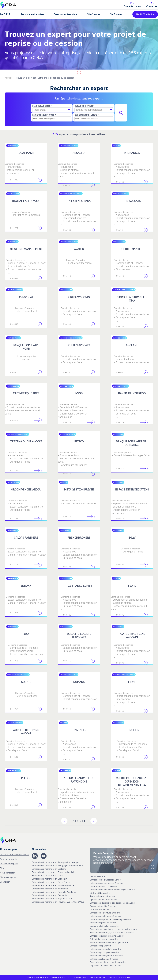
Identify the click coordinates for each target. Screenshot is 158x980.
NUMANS (79, 682)
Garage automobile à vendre (103, 906)
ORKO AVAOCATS (79, 297)
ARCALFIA (79, 153)
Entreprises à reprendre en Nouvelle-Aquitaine (54, 892)
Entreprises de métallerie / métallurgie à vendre (113, 890)
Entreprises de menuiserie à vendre (107, 883)
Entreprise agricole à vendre (103, 923)
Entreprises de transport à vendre (106, 880)
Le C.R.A (5, 14)
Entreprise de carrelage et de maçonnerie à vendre (114, 929)
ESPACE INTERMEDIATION (132, 489)
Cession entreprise (65, 14)
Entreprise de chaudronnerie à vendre (108, 962)
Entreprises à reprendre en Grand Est (50, 879)
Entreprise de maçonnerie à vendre (106, 956)
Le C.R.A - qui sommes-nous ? (15, 854)
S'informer (94, 14)
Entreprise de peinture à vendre (105, 913)
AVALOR (79, 249)
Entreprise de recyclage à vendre (105, 949)
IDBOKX (26, 586)
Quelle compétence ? (84, 106)
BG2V (132, 537)
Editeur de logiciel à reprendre (104, 926)
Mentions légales (8, 877)
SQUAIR (26, 682)
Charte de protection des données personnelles (48, 978)
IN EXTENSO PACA (79, 201)
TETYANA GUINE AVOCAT (26, 441)
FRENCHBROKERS (79, 537)
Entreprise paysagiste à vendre (104, 952)
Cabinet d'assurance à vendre (104, 939)
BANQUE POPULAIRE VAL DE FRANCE (132, 443)
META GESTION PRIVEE (79, 489)
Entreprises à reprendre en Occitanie (50, 895)
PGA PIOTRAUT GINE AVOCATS (132, 635)
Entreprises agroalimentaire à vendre (107, 936)
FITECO (79, 441)
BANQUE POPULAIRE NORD (26, 347)
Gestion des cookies (80, 978)
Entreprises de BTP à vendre (103, 886)
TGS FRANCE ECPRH (79, 586)
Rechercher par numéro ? (86, 115)
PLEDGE (26, 778)
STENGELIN (132, 730)
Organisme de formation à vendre (106, 965)
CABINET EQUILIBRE (26, 393)
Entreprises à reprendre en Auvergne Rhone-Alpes (56, 862)
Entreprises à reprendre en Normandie (50, 889)
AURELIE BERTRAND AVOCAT (26, 732)
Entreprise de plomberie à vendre (106, 916)
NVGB (79, 393)
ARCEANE (132, 345)
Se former (116, 14)
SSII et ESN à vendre (100, 893)
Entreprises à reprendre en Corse (48, 875)
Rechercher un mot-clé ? (44, 115)
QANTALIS (79, 730)
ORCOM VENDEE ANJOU (26, 489)
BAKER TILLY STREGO (132, 393)
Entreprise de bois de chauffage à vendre (109, 942)
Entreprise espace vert (100, 946)
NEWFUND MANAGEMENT (26, 249)
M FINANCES (132, 153)
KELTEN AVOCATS (79, 345)
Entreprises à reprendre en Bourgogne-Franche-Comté (58, 866)
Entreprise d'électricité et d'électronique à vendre (113, 903)
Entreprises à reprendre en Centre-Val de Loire (54, 872)
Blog (2, 868)
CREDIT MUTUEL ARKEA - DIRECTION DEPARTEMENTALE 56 (132, 781)
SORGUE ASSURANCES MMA (132, 299)
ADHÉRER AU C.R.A (145, 14)
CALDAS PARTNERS (26, 537)
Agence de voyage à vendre (103, 896)
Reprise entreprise (32, 14)
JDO (26, 634)
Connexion (5, 882)
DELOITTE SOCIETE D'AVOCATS (79, 635)
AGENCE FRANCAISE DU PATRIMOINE (79, 780)
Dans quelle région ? (42, 106)
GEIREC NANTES (132, 249)
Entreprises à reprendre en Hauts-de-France (53, 885)
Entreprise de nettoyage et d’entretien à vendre (112, 932)
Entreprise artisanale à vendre (104, 959)
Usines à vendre (97, 876)
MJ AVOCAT (26, 297)
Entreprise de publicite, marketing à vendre (110, 919)
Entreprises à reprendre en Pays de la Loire (52, 899)
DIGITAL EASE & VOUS (26, 201)
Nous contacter (7, 873)
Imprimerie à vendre (100, 909)
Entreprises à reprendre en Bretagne (49, 869)
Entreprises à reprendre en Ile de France (51, 882)
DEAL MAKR (26, 153)
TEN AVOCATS (132, 201)
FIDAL (132, 586)
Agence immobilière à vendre (104, 899)
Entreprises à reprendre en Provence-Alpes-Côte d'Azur (58, 902)
